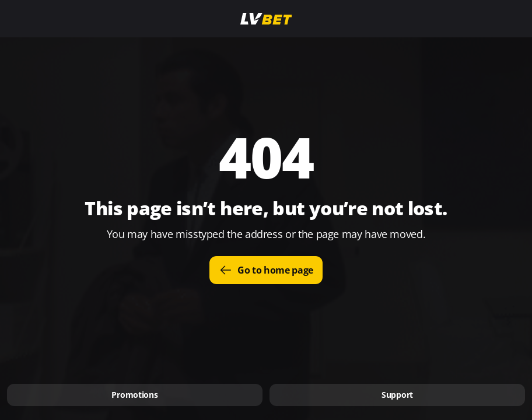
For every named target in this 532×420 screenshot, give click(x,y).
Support (397, 395)
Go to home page (266, 270)
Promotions (134, 395)
